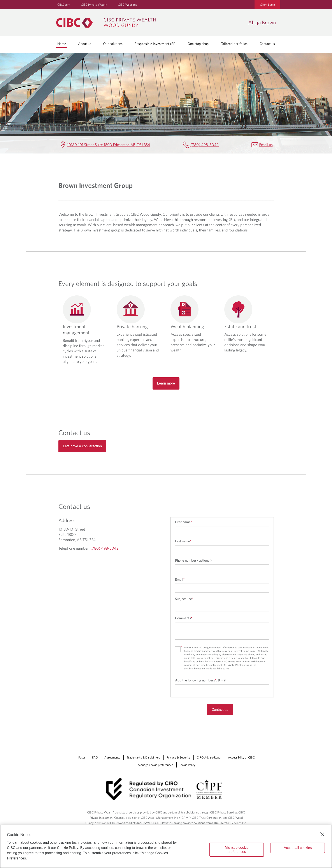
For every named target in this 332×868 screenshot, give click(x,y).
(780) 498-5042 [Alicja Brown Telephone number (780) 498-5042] (205, 145)
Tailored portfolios (234, 44)
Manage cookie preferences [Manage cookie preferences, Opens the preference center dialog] (237, 850)
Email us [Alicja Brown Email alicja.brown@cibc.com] (266, 145)
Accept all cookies (298, 848)
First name (184, 522)
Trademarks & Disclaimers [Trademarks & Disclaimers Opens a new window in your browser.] (143, 757)
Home (62, 44)
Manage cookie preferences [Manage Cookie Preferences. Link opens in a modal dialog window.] (155, 765)
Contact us (267, 44)
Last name (183, 541)
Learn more (166, 383)
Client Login (267, 5)
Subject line (184, 599)
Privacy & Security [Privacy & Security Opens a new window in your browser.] (178, 757)
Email (180, 579)
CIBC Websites (127, 5)
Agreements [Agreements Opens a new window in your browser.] (112, 757)
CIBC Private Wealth (94, 5)
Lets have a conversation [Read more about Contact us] (83, 446)
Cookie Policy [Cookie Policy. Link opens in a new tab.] (187, 765)
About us (85, 44)
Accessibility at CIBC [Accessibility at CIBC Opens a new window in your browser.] (241, 757)
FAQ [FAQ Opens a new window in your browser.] (95, 757)
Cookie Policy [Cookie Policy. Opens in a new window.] (68, 848)
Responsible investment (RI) (155, 44)
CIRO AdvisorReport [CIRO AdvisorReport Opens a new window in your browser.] (210, 757)
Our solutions (113, 44)
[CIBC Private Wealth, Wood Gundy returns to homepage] (150, 23)
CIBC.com (64, 5)
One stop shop (198, 44)
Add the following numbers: (200, 680)
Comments (184, 618)
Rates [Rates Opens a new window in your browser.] (82, 757)
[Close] (322, 834)
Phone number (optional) (193, 560)
